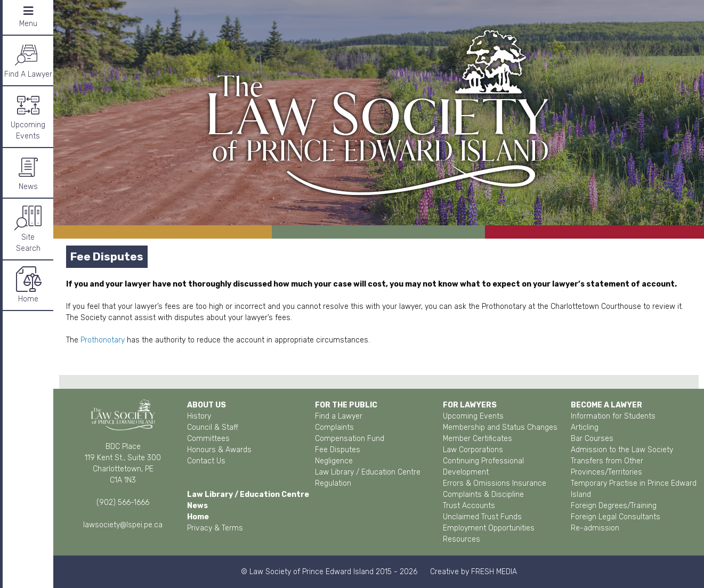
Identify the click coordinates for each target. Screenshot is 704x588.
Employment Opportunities (489, 528)
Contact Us (206, 461)
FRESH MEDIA (494, 572)
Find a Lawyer (339, 416)
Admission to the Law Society (622, 450)
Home (28, 285)
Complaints (334, 427)
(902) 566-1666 (123, 503)
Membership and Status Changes (500, 427)
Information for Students (613, 416)
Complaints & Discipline (483, 495)
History (199, 416)
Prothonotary (103, 340)
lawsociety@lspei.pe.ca (123, 525)
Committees (208, 439)
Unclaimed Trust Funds (482, 517)
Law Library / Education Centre (368, 472)
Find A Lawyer (28, 60)
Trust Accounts (469, 506)
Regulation (333, 483)
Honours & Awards (219, 450)
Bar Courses (592, 439)
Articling (585, 427)
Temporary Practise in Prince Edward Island (634, 489)
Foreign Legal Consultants (616, 517)
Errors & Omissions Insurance (495, 483)
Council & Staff (213, 427)
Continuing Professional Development (483, 467)
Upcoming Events (28, 116)
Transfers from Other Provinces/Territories (607, 467)
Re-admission (595, 528)
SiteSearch (28, 228)
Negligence (334, 461)
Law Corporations (473, 450)
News (28, 172)
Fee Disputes (338, 450)
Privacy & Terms (215, 528)
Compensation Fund (350, 439)
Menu (28, 17)
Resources (462, 539)
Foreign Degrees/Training (614, 506)
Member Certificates (478, 439)
